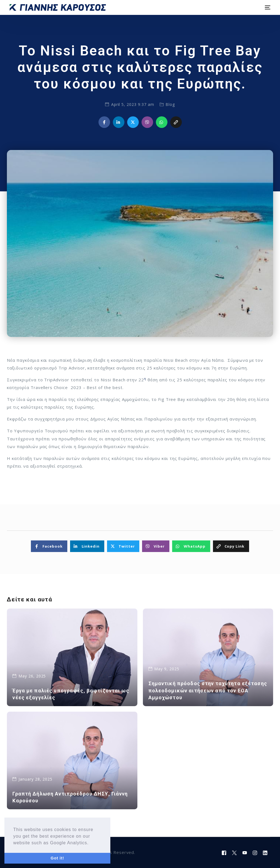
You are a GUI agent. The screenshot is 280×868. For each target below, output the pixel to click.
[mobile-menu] (267, 7)
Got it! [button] (58, 858)
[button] (91, 843)
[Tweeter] (234, 853)
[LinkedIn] (265, 853)
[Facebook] (224, 853)
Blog (170, 104)
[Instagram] (255, 853)
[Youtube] (245, 853)
